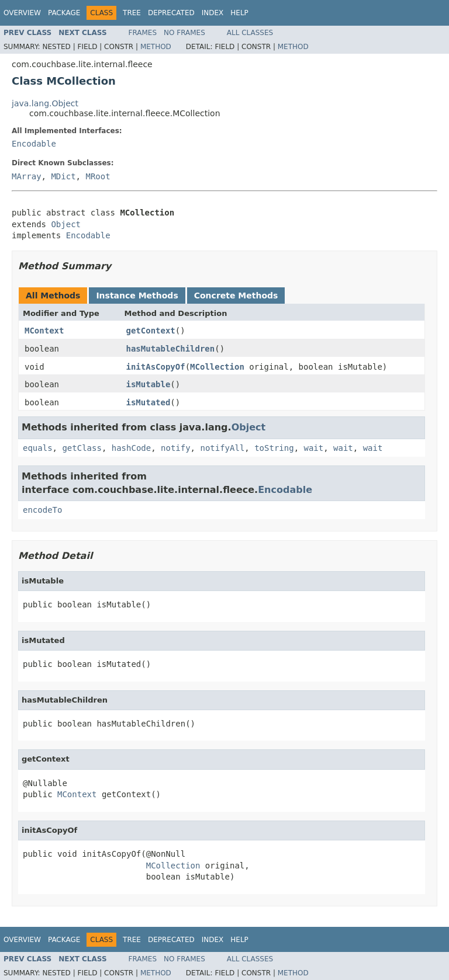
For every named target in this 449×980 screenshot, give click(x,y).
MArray (27, 176)
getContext (151, 331)
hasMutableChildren (171, 349)
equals (38, 448)
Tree (132, 13)
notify (176, 448)
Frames (143, 33)
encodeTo (42, 510)
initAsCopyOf (156, 367)
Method (156, 47)
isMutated (148, 402)
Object (66, 224)
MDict (63, 176)
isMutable (148, 384)
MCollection (217, 367)
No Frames (184, 33)
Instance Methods (137, 296)
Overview (22, 13)
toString (274, 448)
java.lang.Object (45, 103)
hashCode (131, 448)
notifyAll (222, 448)
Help (239, 13)
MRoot (98, 176)
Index (213, 13)
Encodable (34, 144)
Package (64, 13)
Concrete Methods (236, 296)
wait (313, 448)
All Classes (250, 33)
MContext (44, 331)
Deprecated (171, 13)
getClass (82, 448)
